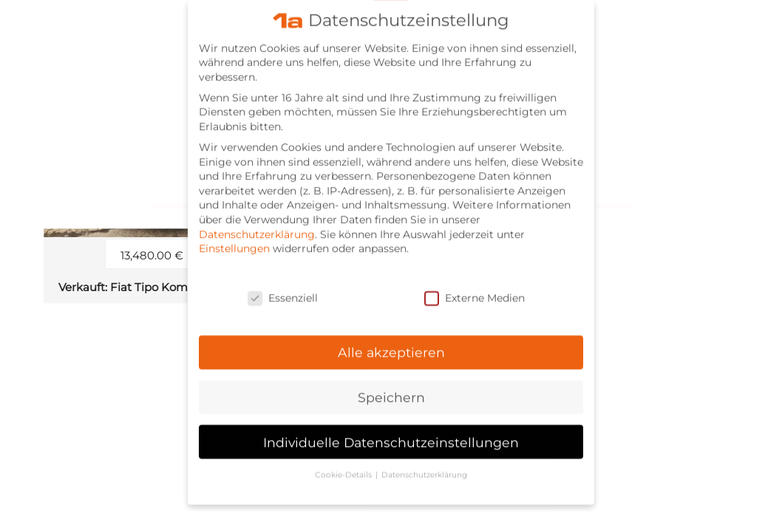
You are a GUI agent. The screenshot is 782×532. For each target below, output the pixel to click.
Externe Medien (475, 288)
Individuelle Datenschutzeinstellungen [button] (391, 432)
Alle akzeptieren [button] (391, 342)
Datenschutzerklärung (257, 224)
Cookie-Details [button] (344, 464)
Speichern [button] (391, 387)
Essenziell (283, 288)
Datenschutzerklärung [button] (424, 464)
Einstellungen (234, 238)
